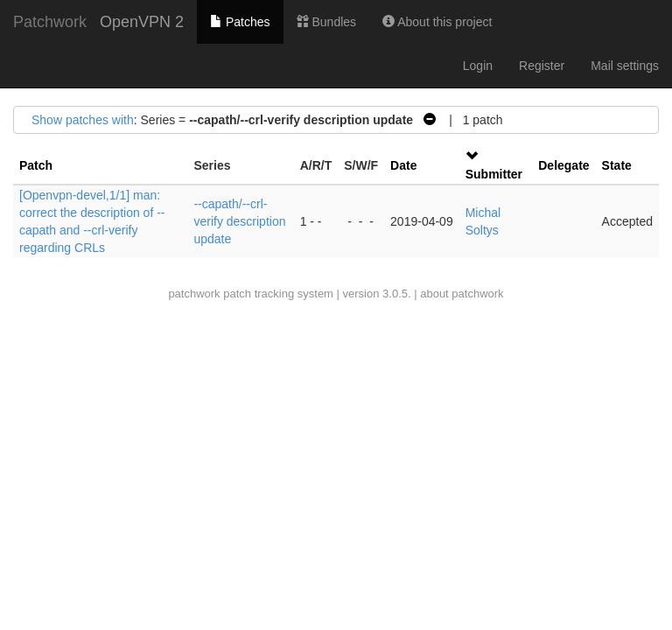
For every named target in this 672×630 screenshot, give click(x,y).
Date (403, 165)
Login (478, 66)
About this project (437, 22)
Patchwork (50, 22)
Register (542, 66)
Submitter (494, 174)
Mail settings (625, 66)
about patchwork (462, 294)
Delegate (563, 165)
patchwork (194, 294)
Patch (36, 165)
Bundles (326, 22)
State (617, 165)
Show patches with (83, 120)
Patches (240, 22)
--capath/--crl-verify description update (239, 221)
